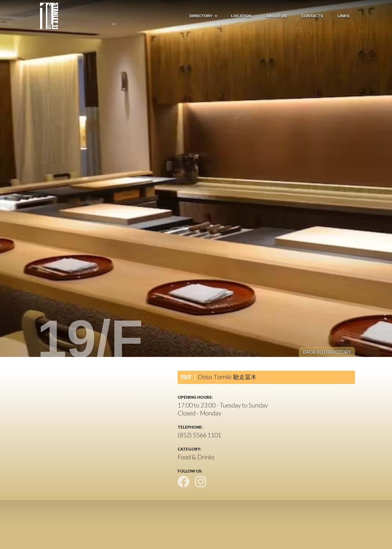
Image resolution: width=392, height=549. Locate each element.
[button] (201, 16)
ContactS (312, 16)
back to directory (327, 352)
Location (241, 16)
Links (344, 16)
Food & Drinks (196, 457)
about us (276, 16)
